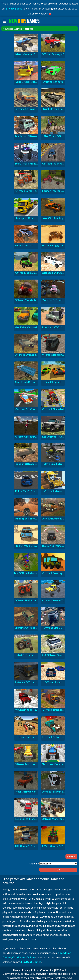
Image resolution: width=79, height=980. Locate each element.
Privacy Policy (30, 970)
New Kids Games (12, 29)
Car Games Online (23, 957)
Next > (71, 856)
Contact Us (47, 970)
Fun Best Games (31, 962)
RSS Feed (61, 970)
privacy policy (14, 8)
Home (17, 970)
